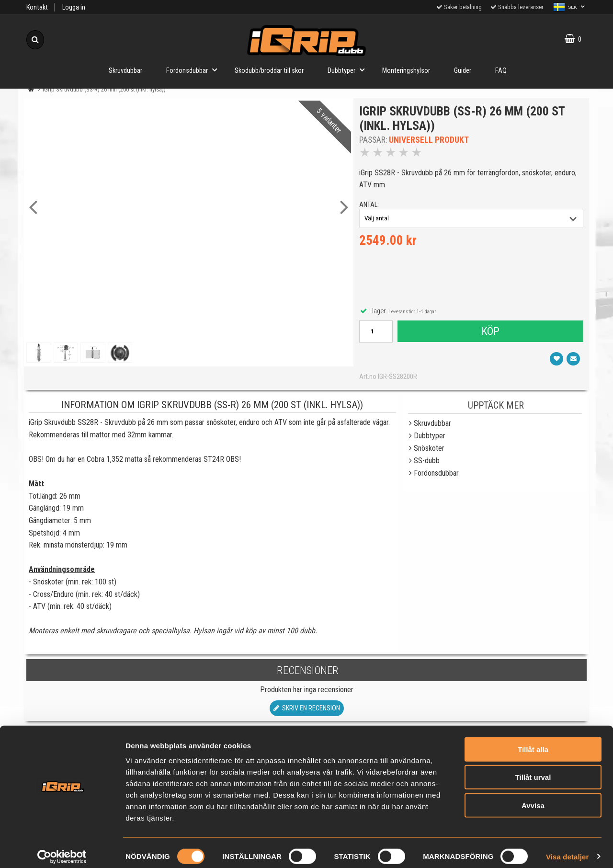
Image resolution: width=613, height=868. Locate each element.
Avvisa (533, 798)
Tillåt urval (533, 770)
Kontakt (37, 7)
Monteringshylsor (406, 71)
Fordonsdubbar (194, 70)
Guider (463, 71)
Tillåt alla (533, 742)
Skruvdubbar (125, 71)
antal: (370, 206)
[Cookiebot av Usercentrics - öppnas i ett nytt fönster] (62, 849)
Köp (490, 333)
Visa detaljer (567, 849)
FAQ (501, 71)
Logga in (74, 7)
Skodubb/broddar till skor (269, 71)
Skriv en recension (307, 712)
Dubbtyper (349, 70)
